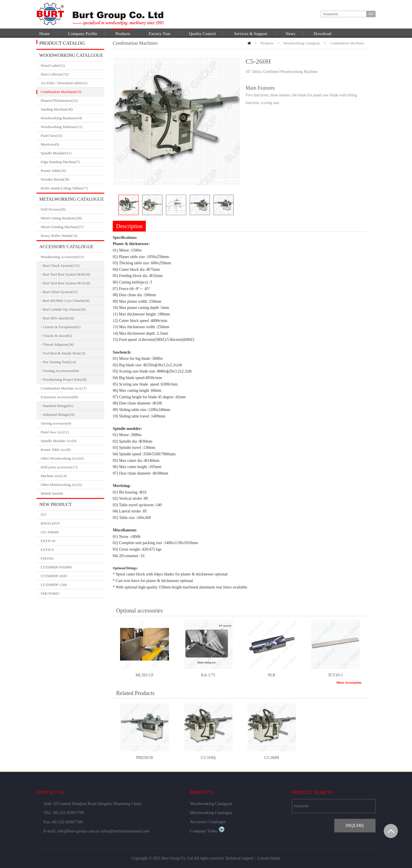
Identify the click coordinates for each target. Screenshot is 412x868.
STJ (44, 515)
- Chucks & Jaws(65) (56, 336)
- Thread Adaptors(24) (57, 344)
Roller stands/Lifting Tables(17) (72, 188)
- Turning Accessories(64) (60, 371)
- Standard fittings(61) (57, 406)
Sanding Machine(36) (72, 109)
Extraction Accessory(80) (72, 397)
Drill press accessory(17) (72, 467)
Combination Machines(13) (72, 92)
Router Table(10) (72, 171)
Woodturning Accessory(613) (72, 257)
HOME (249, 43)
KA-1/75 (208, 675)
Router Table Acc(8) (72, 450)
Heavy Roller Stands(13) (72, 236)
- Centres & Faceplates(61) (60, 327)
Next (238, 205)
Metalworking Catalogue (72, 199)
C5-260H (272, 758)
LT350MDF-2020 (54, 576)
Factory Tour (160, 34)
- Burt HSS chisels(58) (57, 318)
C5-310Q (208, 758)
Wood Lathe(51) (72, 66)
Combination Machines (347, 43)
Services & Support (251, 34)
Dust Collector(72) (72, 74)
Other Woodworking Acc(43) (72, 458)
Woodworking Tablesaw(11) (72, 127)
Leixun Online (269, 858)
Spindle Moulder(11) (72, 153)
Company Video (207, 831)
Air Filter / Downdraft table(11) (72, 83)
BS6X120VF (50, 523)
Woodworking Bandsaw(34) (72, 118)
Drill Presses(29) (72, 209)
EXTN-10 (48, 541)
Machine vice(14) (72, 476)
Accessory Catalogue (66, 247)
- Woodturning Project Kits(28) (64, 379)
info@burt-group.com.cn (79, 831)
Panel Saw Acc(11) (72, 432)
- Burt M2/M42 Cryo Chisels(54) (65, 301)
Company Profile (83, 34)
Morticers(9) (72, 144)
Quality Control (202, 34)
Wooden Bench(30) (72, 179)
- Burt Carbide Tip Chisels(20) (63, 309)
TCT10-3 (335, 675)
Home (45, 34)
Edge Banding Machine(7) (72, 162)
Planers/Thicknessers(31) (72, 101)
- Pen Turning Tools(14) (58, 362)
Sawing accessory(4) (72, 423)
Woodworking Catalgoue (71, 55)
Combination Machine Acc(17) (72, 388)
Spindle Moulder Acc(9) (72, 441)
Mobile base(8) (72, 493)
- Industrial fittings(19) (58, 414)
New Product (56, 504)
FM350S (47, 558)
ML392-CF (145, 675)
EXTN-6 (47, 550)
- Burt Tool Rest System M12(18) (65, 283)
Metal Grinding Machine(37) (72, 227)
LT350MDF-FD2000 (56, 567)
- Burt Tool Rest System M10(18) (65, 274)
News (290, 34)
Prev (115, 205)
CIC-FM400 (50, 532)
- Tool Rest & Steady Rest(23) (63, 353)
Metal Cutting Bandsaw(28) (72, 218)
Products (123, 34)
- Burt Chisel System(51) (59, 292)
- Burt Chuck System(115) (60, 266)
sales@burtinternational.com (125, 831)
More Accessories (349, 683)
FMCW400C (50, 593)
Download (323, 34)
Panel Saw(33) (72, 136)
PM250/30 (145, 758)
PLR (272, 675)
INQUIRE (355, 825)
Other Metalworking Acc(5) (72, 485)
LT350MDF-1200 (54, 585)
